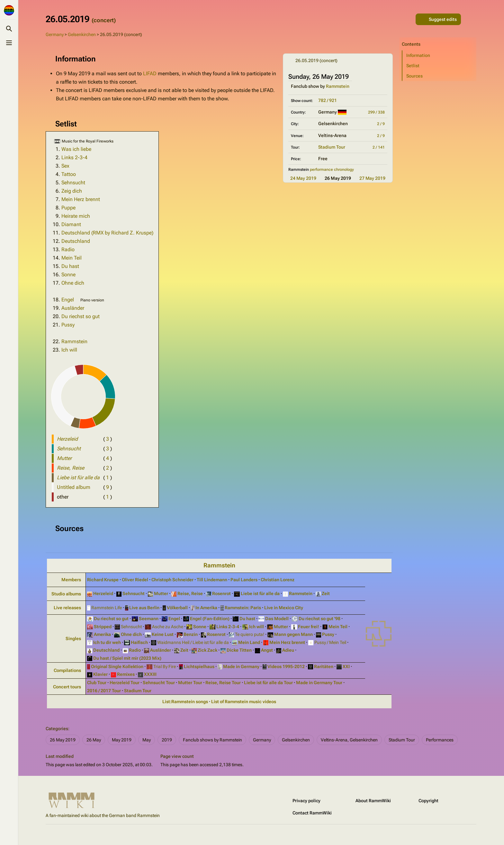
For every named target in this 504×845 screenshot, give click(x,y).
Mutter (161, 593)
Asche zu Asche (167, 627)
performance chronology (332, 170)
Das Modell (276, 619)
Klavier (100, 674)
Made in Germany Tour (319, 683)
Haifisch (139, 642)
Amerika (102, 634)
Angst (266, 650)
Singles (73, 638)
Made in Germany (241, 666)
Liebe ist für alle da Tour (268, 683)
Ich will (69, 350)
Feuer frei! (308, 627)
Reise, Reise (190, 593)
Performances (440, 740)
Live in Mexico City (284, 608)
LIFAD (150, 73)
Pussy (68, 325)
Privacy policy (306, 801)
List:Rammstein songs (185, 702)
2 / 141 (379, 147)
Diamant (71, 224)
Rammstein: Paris (242, 608)
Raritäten (323, 666)
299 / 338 (376, 112)
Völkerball (177, 608)
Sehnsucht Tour (159, 683)
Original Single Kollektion (117, 666)
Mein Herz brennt (81, 199)
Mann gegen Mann (293, 634)
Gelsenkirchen (82, 34)
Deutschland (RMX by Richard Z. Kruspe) (107, 233)
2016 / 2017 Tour (104, 691)
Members (71, 580)
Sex (65, 166)
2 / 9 (381, 124)
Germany (55, 34)
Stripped (102, 627)
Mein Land (249, 642)
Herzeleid (103, 593)
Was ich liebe (76, 149)
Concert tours (67, 687)
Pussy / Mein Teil (330, 642)
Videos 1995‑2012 (286, 666)
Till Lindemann (212, 580)
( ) (108, 439)
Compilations (67, 670)
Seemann (148, 619)
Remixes (125, 674)
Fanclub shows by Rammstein (212, 740)
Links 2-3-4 (74, 157)
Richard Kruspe (103, 580)
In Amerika (206, 608)
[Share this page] (408, 19)
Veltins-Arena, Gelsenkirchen (349, 740)
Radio (68, 249)
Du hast (70, 266)
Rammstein (338, 86)
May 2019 (122, 740)
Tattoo (69, 174)
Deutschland (76, 241)
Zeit (325, 593)
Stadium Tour (332, 147)
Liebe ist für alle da (260, 593)
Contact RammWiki (312, 813)
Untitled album (74, 487)
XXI (346, 666)
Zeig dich (72, 191)
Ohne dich (73, 283)
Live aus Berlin (144, 608)
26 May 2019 (63, 740)
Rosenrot (221, 593)
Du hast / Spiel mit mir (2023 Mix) (127, 658)
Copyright (428, 801)
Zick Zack (207, 650)
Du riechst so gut (81, 316)
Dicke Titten (239, 650)
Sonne (68, 275)
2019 (167, 740)
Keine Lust (162, 634)
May (147, 740)
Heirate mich (76, 216)
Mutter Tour (190, 683)
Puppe (68, 208)
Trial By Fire (164, 666)
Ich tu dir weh (107, 642)
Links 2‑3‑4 (227, 627)
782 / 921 (328, 100)
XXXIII (150, 674)
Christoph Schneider (172, 580)
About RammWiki (373, 801)
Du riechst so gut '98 (319, 619)
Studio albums (66, 594)
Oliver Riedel (135, 580)
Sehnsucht (73, 183)
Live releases (67, 608)
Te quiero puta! (249, 634)
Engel (68, 300)
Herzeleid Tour (125, 683)
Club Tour (97, 683)
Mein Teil (72, 258)
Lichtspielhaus (199, 666)
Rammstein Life (106, 608)
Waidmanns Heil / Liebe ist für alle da (193, 642)
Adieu (288, 650)
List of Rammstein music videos (244, 702)
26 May (94, 740)
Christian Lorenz (278, 580)
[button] (439, 55)
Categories (57, 729)
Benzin (190, 634)
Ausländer (73, 308)
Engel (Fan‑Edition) (209, 619)
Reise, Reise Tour (223, 683)
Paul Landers (244, 580)
